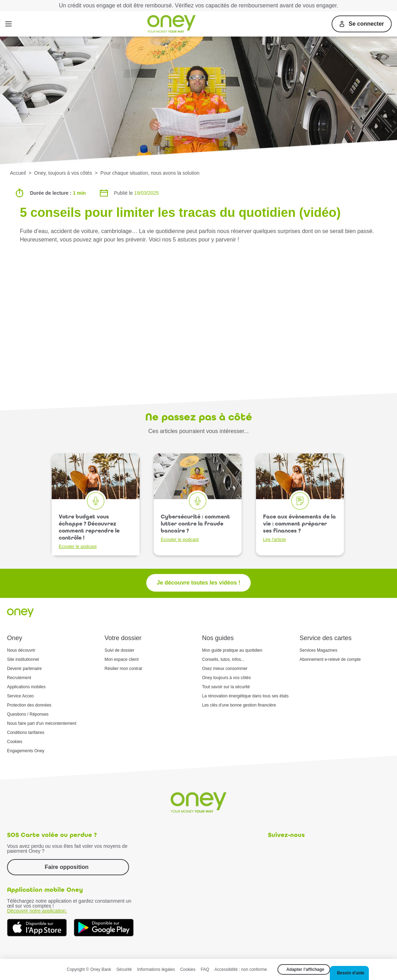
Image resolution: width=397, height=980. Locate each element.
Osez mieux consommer (225, 669)
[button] (349, 973)
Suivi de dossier (119, 650)
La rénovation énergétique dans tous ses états (245, 696)
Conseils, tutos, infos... (223, 659)
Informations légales (156, 969)
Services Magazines (318, 650)
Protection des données (29, 705)
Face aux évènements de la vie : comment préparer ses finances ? (299, 528)
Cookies (15, 742)
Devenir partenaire (24, 669)
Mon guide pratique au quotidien (232, 650)
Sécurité (124, 969)
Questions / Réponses (28, 714)
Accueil (18, 173)
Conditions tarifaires (26, 733)
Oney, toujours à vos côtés (63, 173)
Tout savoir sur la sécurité (226, 687)
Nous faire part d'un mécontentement (42, 723)
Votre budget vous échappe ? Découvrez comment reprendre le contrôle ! (89, 531)
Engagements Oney (26, 751)
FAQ (205, 969)
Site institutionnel (23, 659)
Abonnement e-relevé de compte (330, 659)
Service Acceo (20, 696)
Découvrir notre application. (37, 911)
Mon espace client (121, 659)
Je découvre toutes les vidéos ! (198, 583)
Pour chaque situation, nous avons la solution (150, 173)
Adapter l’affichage (305, 969)
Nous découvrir (21, 650)
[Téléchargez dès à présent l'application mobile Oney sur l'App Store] (37, 928)
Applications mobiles (26, 687)
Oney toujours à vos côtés (227, 678)
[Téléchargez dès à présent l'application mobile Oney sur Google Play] (104, 928)
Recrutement (19, 678)
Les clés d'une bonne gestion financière (239, 705)
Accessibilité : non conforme (241, 969)
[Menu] (8, 24)
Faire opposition (66, 867)
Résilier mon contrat (123, 669)
